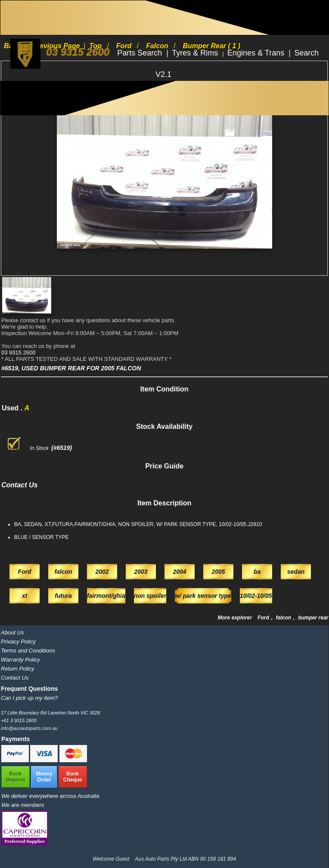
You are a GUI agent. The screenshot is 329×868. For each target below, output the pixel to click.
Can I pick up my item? (29, 698)
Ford (264, 618)
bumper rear (313, 618)
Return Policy (17, 669)
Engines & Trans (257, 53)
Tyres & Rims (196, 53)
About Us (12, 633)
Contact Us (15, 678)
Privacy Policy (18, 642)
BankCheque (73, 777)
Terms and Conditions (28, 651)
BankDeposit (16, 777)
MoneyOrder (44, 777)
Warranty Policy (20, 660)
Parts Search (141, 53)
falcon (284, 618)
